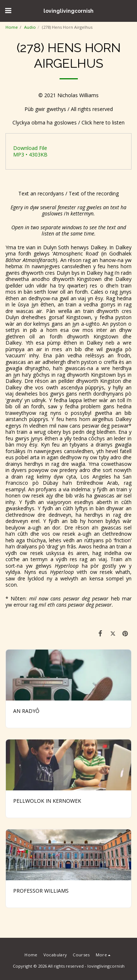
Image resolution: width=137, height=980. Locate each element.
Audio (30, 27)
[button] (8, 10)
